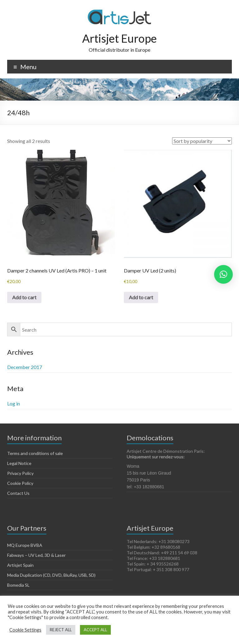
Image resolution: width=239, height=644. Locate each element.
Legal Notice (19, 463)
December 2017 (25, 367)
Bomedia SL (18, 585)
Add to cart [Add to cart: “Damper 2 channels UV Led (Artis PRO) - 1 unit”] (24, 297)
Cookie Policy (20, 483)
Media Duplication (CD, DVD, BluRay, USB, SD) (51, 575)
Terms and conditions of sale (35, 453)
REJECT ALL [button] (61, 630)
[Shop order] (202, 141)
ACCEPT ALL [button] (95, 630)
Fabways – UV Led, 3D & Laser (36, 555)
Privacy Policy (20, 473)
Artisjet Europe (119, 38)
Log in (14, 403)
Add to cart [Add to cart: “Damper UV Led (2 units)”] (141, 297)
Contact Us (18, 493)
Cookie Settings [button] (25, 630)
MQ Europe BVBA (25, 545)
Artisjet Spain (20, 565)
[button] (223, 274)
